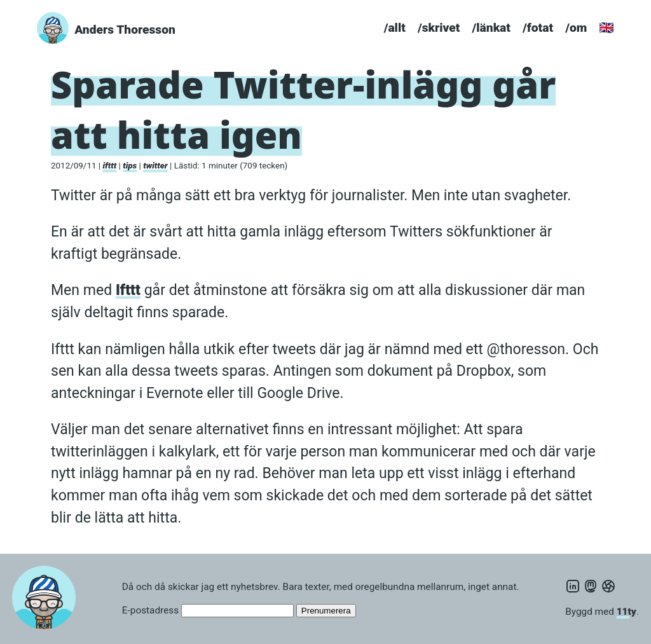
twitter (155, 166)
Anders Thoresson (125, 30)
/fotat (538, 28)
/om (576, 28)
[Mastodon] (591, 587)
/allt (395, 28)
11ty (627, 612)
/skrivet (439, 28)
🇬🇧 (606, 28)
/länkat (491, 28)
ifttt (109, 166)
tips (130, 166)
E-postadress (150, 610)
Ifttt (128, 290)
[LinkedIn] (573, 587)
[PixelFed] (608, 587)
